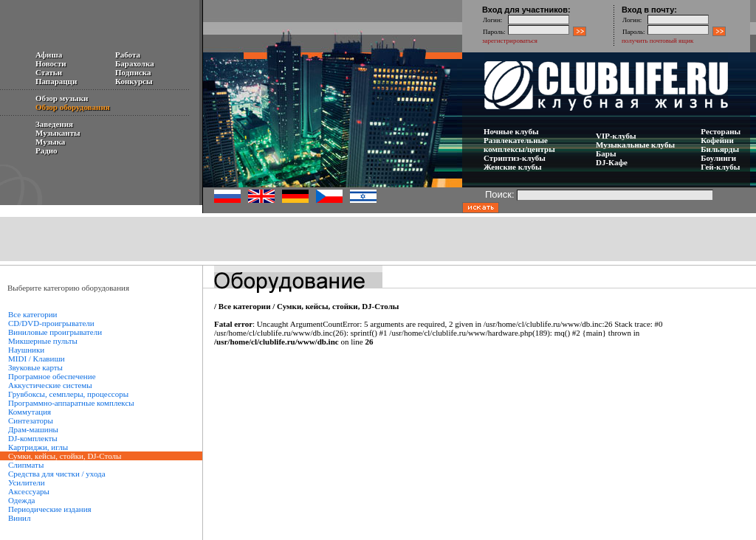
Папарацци (56, 81)
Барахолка (135, 63)
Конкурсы (134, 81)
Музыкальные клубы (635, 145)
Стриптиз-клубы (515, 158)
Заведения (54, 124)
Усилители (27, 482)
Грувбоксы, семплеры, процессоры (68, 394)
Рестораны (721, 131)
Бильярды (720, 149)
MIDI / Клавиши (37, 359)
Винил (20, 518)
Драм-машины (33, 429)
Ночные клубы (511, 131)
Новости (51, 63)
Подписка (133, 72)
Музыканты (58, 133)
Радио (47, 150)
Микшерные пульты (43, 341)
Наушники (26, 350)
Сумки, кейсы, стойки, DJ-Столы (338, 306)
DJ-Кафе (612, 162)
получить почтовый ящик (657, 41)
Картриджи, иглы (38, 447)
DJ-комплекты (33, 438)
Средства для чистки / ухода (57, 474)
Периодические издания (50, 509)
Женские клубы (513, 167)
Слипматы (26, 465)
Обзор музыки (62, 98)
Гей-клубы (720, 167)
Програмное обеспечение (52, 376)
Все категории (32, 314)
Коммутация (30, 412)
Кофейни (717, 140)
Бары (606, 153)
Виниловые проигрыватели (55, 332)
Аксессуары (29, 491)
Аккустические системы (50, 385)
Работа (128, 55)
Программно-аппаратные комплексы (71, 403)
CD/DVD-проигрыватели (51, 323)
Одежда (21, 500)
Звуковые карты (35, 367)
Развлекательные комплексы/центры (519, 145)
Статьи (49, 72)
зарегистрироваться (510, 41)
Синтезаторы (31, 420)
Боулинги (718, 158)
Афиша (49, 55)
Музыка (50, 142)
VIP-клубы (616, 136)
